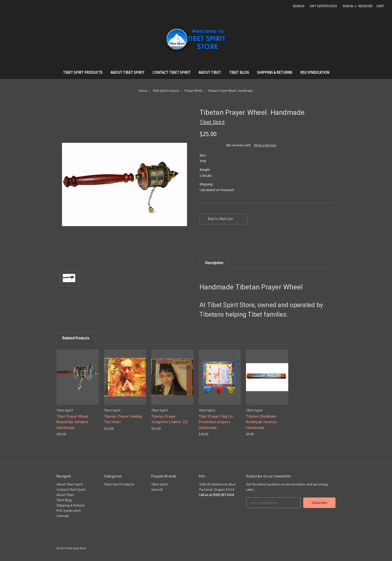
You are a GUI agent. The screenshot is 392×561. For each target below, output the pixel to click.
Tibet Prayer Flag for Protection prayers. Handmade (216, 422)
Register (365, 6)
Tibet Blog (239, 72)
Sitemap (63, 516)
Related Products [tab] (76, 338)
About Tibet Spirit (127, 72)
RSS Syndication (315, 72)
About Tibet (210, 72)
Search (298, 6)
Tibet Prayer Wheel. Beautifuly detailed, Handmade (73, 422)
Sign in (348, 6)
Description (214, 263)
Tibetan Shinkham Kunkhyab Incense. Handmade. (262, 422)
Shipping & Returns (275, 72)
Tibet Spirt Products (83, 72)
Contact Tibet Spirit (171, 72)
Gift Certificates (323, 6)
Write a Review (265, 145)
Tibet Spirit (159, 484)
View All (157, 489)
